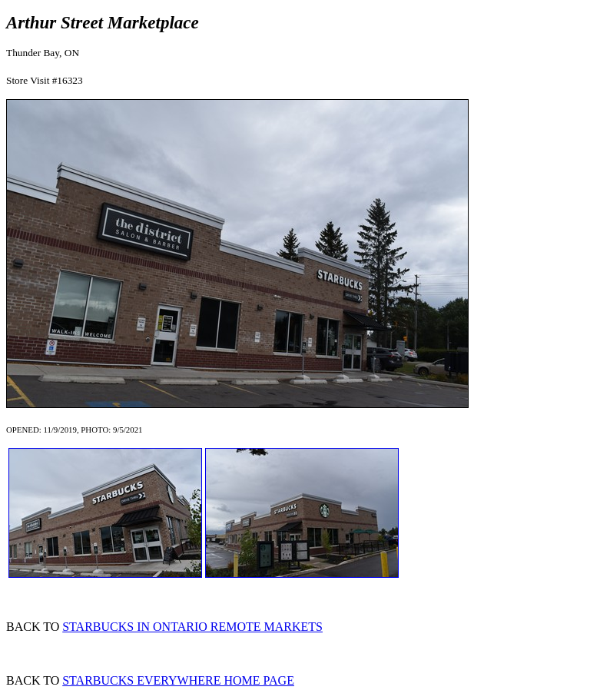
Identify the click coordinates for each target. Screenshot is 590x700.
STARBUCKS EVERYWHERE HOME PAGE (178, 680)
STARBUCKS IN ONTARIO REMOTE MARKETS (192, 627)
